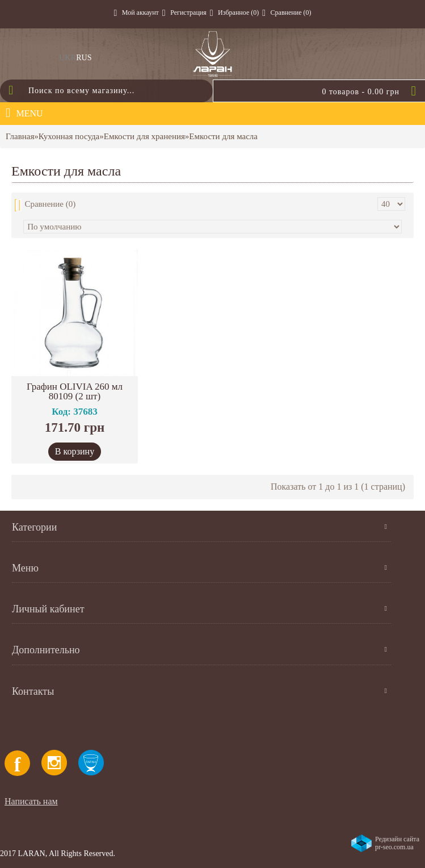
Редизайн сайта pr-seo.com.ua (397, 843)
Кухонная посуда (69, 136)
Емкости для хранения (144, 136)
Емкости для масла (223, 136)
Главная (20, 136)
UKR (68, 58)
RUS (84, 58)
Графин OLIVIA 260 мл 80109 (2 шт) (75, 391)
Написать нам (31, 801)
